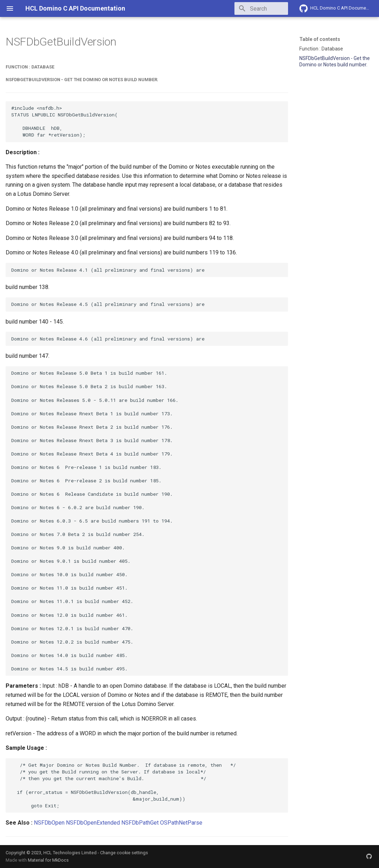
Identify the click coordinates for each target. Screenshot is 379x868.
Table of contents (320, 39)
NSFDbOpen (49, 823)
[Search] (247, 8)
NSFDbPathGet (140, 823)
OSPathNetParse (181, 823)
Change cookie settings (124, 853)
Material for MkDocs (48, 860)
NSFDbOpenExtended (93, 823)
